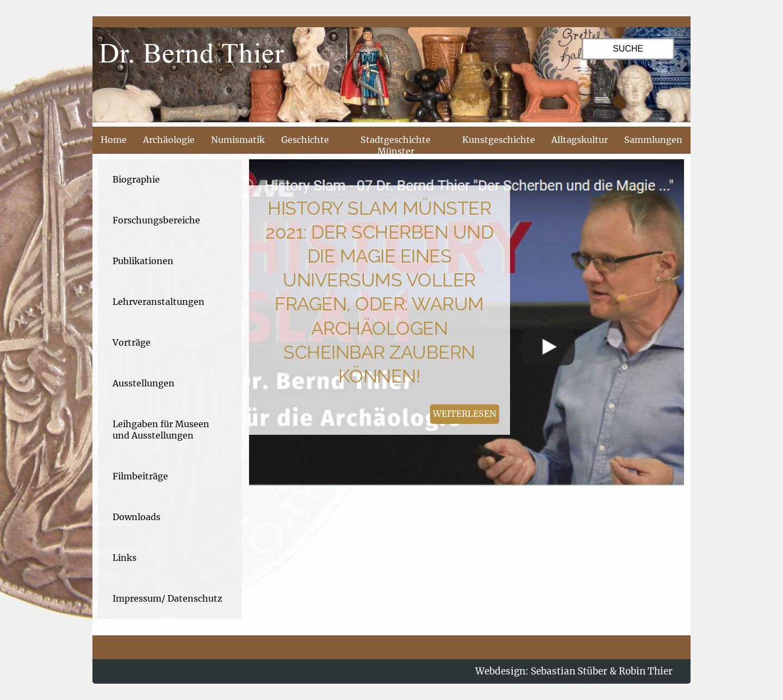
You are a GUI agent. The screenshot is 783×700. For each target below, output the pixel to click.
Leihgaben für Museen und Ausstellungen (161, 430)
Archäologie (169, 140)
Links (125, 558)
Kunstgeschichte (499, 140)
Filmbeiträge (140, 476)
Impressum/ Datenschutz (167, 598)
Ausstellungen (144, 383)
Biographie (136, 179)
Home (114, 140)
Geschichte (305, 140)
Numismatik (238, 140)
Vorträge (132, 342)
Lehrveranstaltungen (159, 302)
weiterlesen (465, 414)
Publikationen (143, 261)
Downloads (136, 517)
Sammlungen (653, 140)
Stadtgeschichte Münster (396, 145)
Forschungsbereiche (156, 220)
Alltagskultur (580, 140)
